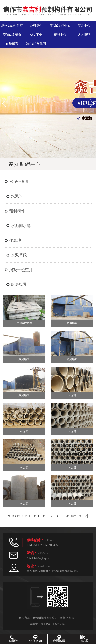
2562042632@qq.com (39, 558)
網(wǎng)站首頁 (12, 26)
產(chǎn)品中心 (60, 26)
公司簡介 (36, 26)
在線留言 (12, 44)
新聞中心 (84, 26)
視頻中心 (60, 35)
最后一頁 (76, 516)
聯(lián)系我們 (36, 44)
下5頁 (66, 516)
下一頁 (41, 516)
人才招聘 (84, 35)
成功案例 (36, 35)
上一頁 (32, 516)
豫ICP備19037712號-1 (53, 624)
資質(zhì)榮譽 (12, 35)
